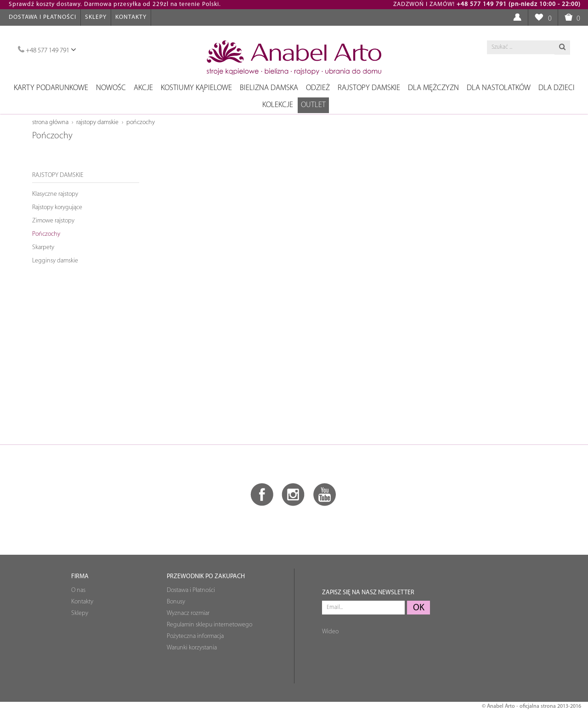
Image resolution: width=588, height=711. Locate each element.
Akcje (143, 88)
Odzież (318, 88)
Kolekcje (278, 105)
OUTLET (313, 105)
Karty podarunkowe (51, 88)
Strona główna (50, 122)
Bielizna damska (269, 88)
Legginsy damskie (55, 261)
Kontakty (131, 17)
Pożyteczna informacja (195, 636)
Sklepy (96, 17)
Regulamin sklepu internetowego (209, 625)
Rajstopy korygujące (57, 208)
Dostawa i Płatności (42, 17)
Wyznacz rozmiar (188, 613)
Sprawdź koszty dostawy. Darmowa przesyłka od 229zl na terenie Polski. (115, 4)
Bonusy (176, 602)
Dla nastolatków (499, 88)
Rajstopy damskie (369, 88)
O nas (78, 590)
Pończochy (141, 122)
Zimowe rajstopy (53, 221)
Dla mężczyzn (433, 88)
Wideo (330, 632)
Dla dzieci (557, 88)
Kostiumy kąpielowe (196, 88)
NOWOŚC (111, 88)
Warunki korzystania (192, 648)
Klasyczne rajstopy (55, 194)
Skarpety (43, 247)
